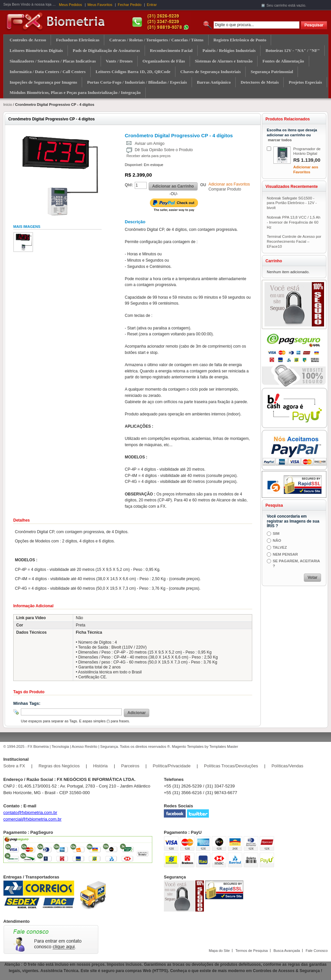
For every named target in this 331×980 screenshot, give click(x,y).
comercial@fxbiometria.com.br (32, 819)
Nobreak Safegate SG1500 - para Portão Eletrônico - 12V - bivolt (292, 203)
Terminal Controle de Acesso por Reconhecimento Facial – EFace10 (294, 241)
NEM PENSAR (285, 554)
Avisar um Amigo (150, 144)
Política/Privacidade (172, 766)
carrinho (281, 5)
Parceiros (130, 766)
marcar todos (280, 140)
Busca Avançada (287, 951)
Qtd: (129, 185)
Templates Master (224, 746)
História (100, 766)
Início (8, 105)
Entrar (152, 5)
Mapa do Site (219, 951)
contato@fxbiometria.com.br (30, 812)
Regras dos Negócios (59, 766)
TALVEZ (280, 547)
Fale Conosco (317, 951)
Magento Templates (188, 746)
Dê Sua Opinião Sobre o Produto (164, 150)
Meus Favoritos (100, 5)
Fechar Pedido (130, 5)
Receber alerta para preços (148, 156)
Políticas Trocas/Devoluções (231, 766)
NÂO (277, 540)
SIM (276, 533)
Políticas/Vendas (287, 766)
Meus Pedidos (71, 5)
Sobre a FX (14, 766)
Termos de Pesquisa (252, 951)
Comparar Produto (225, 189)
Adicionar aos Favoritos (229, 184)
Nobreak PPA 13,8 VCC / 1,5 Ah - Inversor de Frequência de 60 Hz (294, 222)
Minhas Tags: (27, 703)
